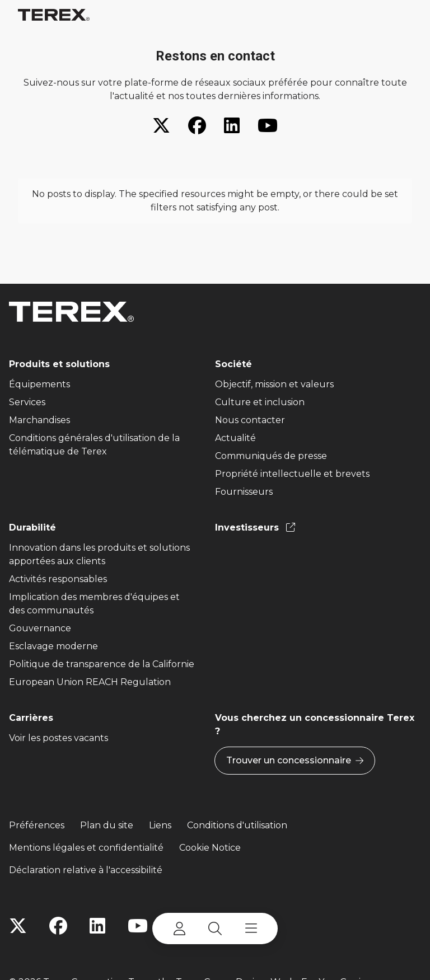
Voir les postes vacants (59, 738)
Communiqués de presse (271, 456)
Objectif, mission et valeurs (274, 384)
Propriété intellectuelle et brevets (292, 474)
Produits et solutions (59, 364)
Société (233, 364)
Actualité (235, 438)
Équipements (39, 384)
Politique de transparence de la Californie (102, 664)
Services (27, 402)
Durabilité (32, 527)
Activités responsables (58, 579)
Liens (160, 825)
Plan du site (107, 825)
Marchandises (39, 420)
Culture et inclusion (260, 402)
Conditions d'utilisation (237, 825)
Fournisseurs (244, 492)
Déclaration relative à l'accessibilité (86, 870)
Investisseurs (255, 527)
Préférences (37, 825)
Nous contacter (250, 420)
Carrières (31, 718)
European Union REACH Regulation (90, 682)
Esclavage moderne (53, 646)
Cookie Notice (210, 848)
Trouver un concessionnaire (295, 761)
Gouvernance (40, 628)
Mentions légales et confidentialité (86, 848)
